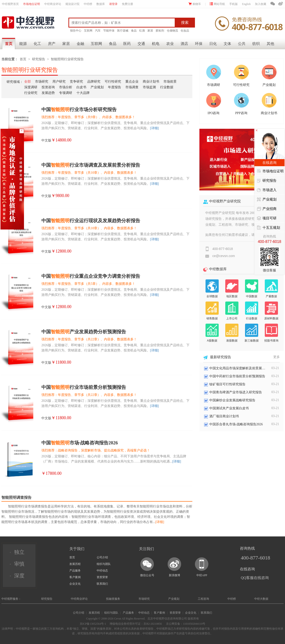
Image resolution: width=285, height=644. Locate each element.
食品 (134, 31)
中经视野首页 (10, 4)
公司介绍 (102, 557)
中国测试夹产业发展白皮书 (229, 408)
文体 (227, 44)
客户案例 (75, 577)
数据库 (101, 4)
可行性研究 (113, 82)
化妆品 (185, 31)
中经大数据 (261, 599)
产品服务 (75, 571)
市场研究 (42, 82)
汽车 (98, 31)
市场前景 (170, 82)
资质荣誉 (102, 577)
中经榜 (88, 4)
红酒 (142, 31)
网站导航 (217, 4)
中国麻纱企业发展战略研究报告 (232, 400)
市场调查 (132, 87)
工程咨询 (203, 599)
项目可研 (267, 218)
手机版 (234, 4)
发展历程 (75, 564)
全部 (28, 82)
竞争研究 (76, 82)
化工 (37, 44)
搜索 (185, 22)
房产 (52, 44)
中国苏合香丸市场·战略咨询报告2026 (236, 424)
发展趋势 (48, 93)
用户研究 (59, 82)
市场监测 (149, 87)
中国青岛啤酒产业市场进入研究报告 (236, 392)
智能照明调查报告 (16, 497)
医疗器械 (123, 31)
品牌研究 (94, 82)
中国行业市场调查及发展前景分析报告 (91, 165)
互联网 (88, 31)
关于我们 (77, 549)
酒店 (184, 44)
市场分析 (66, 87)
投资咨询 (48, 87)
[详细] (154, 128)
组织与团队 (104, 564)
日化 (213, 44)
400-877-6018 (255, 558)
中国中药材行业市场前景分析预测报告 (237, 376)
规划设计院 (72, 4)
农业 (170, 44)
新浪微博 (174, 575)
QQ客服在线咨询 (255, 578)
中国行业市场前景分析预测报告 (84, 387)
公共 (242, 44)
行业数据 (167, 87)
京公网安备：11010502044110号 (185, 624)
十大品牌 (83, 93)
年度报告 (115, 87)
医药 (127, 44)
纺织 (256, 44)
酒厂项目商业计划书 (224, 416)
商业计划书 (151, 82)
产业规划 (97, 87)
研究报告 (39, 59)
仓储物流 (172, 31)
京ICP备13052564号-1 (93, 624)
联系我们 (102, 584)
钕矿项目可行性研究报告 (227, 384)
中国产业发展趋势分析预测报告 (84, 332)
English (246, 4)
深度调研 (31, 87)
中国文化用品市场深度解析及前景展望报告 (237, 368)
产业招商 (267, 209)
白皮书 (81, 87)
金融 (80, 44)
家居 (150, 31)
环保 (199, 44)
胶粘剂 (160, 31)
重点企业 (132, 82)
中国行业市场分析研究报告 (79, 109)
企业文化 (75, 584)
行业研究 (31, 93)
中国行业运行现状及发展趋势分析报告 (91, 221)
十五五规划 (268, 228)
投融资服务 (113, 599)
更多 (277, 357)
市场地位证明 (32, 4)
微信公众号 (147, 575)
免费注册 (127, 4)
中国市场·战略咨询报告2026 (80, 443)
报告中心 (76, 31)
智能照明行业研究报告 (67, 59)
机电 (156, 44)
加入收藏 (261, 4)
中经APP (202, 575)
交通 (141, 44)
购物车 (195, 4)
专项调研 (66, 93)
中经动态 (102, 571)
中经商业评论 (53, 4)
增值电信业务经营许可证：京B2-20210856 (136, 624)
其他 (270, 44)
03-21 (275, 368)
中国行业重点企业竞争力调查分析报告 (91, 276)
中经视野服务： (11, 599)
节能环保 (109, 31)
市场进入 (267, 190)
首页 (9, 44)
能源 (23, 44)
